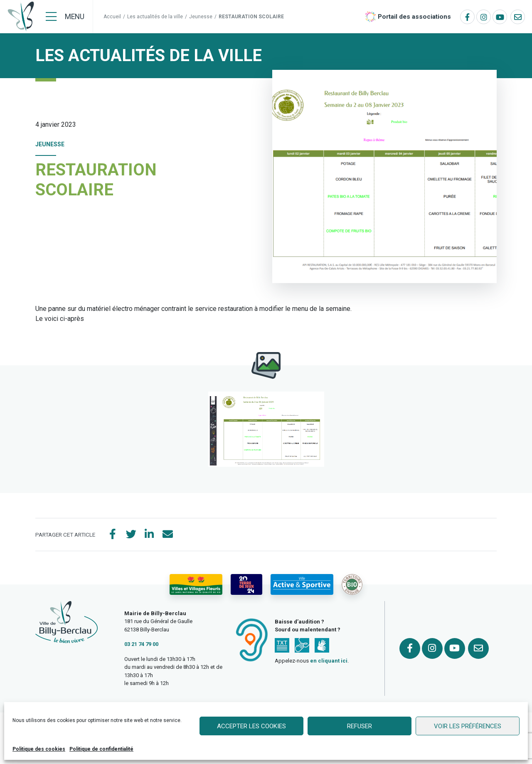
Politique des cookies (39, 749)
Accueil (112, 17)
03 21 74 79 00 (141, 644)
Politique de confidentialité (101, 749)
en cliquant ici (329, 661)
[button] (266, 429)
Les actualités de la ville (155, 17)
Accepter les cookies (251, 726)
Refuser (360, 726)
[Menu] (65, 17)
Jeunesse (201, 17)
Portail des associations (414, 17)
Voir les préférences (468, 726)
